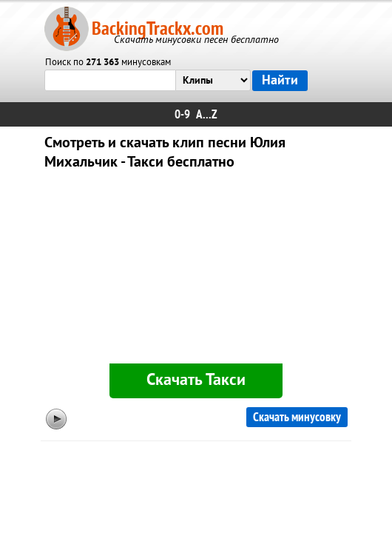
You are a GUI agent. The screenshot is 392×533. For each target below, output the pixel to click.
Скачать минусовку (297, 417)
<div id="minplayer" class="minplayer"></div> (196, 270)
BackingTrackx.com (158, 29)
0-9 (182, 114)
